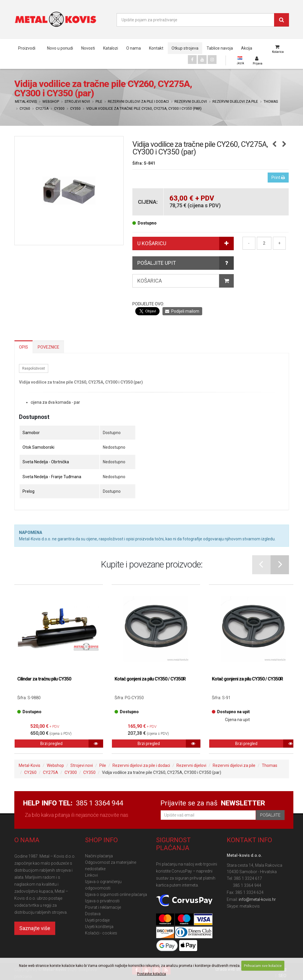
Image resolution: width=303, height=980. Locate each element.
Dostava (93, 914)
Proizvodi (27, 48)
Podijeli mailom (182, 311)
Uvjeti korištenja (99, 927)
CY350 (75, 109)
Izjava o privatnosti (102, 901)
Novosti (88, 48)
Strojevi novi (77, 102)
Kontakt (156, 48)
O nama (134, 48)
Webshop (51, 102)
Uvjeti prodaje (97, 920)
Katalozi (111, 48)
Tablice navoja (220, 48)
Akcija (247, 48)
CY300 (59, 109)
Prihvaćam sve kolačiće (263, 966)
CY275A (42, 109)
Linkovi (91, 875)
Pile (99, 102)
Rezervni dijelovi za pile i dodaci (138, 102)
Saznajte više (35, 928)
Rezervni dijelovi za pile (235, 102)
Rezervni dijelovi (191, 102)
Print (278, 177)
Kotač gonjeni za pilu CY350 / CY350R (150, 679)
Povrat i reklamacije (103, 907)
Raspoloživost (34, 368)
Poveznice (49, 347)
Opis (24, 347)
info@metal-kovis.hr (257, 899)
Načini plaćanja (99, 856)
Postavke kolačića (151, 974)
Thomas (271, 102)
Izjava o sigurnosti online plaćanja (116, 894)
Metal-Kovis (26, 102)
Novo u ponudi (60, 48)
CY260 (25, 109)
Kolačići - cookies (101, 933)
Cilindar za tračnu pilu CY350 (44, 679)
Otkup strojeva (185, 48)
